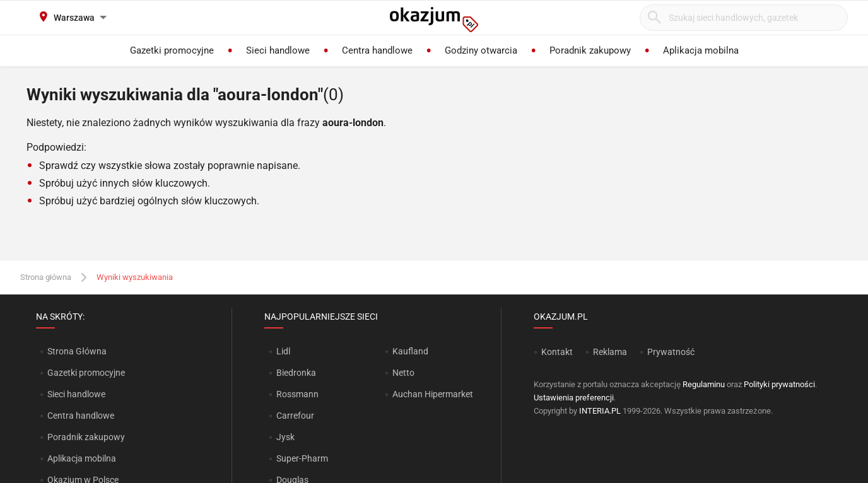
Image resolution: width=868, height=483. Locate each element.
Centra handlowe (81, 416)
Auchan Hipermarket (433, 394)
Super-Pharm (302, 458)
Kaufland (410, 351)
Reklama (610, 352)
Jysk (285, 437)
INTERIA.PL (600, 411)
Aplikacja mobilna (82, 458)
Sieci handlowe (76, 394)
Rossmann (297, 394)
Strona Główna (77, 351)
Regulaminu (704, 384)
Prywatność (671, 352)
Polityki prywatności (779, 384)
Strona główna (46, 277)
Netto (403, 373)
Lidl (283, 351)
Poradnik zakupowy (86, 437)
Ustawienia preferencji (574, 398)
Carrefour (295, 416)
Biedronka (296, 373)
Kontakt (557, 352)
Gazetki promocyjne (86, 373)
